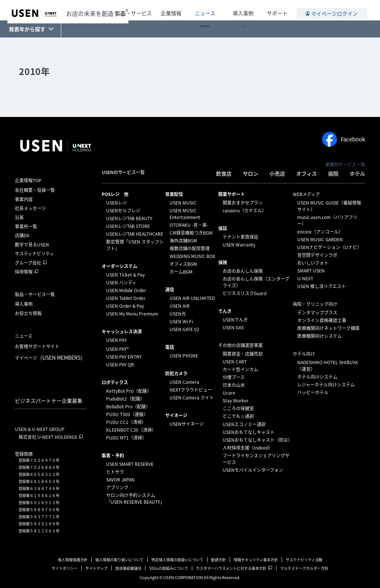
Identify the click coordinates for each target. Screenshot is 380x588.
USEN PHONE (184, 356)
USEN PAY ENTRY (124, 357)
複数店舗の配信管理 (190, 248)
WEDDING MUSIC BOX (192, 256)
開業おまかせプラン (243, 203)
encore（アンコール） (320, 232)
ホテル (357, 173)
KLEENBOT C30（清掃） (131, 430)
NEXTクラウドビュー (191, 390)
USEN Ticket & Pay (125, 275)
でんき (225, 311)
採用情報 (24, 272)
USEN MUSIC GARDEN (320, 239)
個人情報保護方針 (73, 560)
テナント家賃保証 (240, 237)
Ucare (229, 393)
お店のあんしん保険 (243, 271)
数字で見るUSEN (32, 245)
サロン (250, 173)
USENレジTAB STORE (128, 226)
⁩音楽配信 (174, 194)
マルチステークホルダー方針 (304, 568)
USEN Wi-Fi (181, 321)
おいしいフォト (313, 263)
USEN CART (235, 362)
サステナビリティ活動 (304, 560)
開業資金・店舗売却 (243, 354)
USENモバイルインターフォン (253, 470)
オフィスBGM (183, 264)
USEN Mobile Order (126, 290)
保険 (223, 262)
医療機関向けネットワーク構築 (328, 328)
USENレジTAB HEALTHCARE (135, 234)
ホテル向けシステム (317, 377)
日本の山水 (234, 385)
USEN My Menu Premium (132, 314)
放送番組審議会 (128, 568)
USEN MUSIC (183, 203)
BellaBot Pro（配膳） (128, 406)
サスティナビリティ (35, 254)
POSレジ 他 (115, 194)
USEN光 (178, 314)
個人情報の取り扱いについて (119, 560)
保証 (223, 228)
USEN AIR (180, 306)
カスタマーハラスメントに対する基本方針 (231, 568)
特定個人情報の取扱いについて (177, 560)
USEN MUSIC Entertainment (185, 214)
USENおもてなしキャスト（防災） (258, 440)
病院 (333, 173)
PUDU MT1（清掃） (126, 438)
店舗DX (22, 235)
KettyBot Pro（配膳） (129, 391)
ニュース (218, 10)
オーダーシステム (119, 266)
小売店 (277, 173)
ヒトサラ (115, 472)
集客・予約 (113, 455)
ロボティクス (115, 382)
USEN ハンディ (121, 282)
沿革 (19, 218)
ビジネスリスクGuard (245, 293)
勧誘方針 (219, 560)
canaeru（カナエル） (245, 210)
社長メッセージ (30, 208)
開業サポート (232, 194)
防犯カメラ (176, 373)
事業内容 (24, 199)
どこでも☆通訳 (238, 416)
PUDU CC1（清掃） (126, 422)
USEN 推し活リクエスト (322, 286)
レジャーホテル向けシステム (326, 385)
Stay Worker (236, 401)
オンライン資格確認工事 (322, 320)
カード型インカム (240, 369)
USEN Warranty (239, 245)
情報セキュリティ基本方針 (256, 560)
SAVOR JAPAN (120, 480)
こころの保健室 (238, 408)
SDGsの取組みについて (169, 568)
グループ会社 (28, 263)
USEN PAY (116, 340)
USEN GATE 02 (184, 329)
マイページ (50, 357)
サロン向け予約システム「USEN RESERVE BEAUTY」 (135, 499)
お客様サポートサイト (37, 346)
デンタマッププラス (317, 313)
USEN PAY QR (120, 365)
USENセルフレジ (123, 210)
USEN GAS (233, 327)
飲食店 (224, 173)
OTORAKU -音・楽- (189, 225)
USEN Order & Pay (125, 306)
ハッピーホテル (313, 392)
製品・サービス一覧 (35, 294)
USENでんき (235, 320)
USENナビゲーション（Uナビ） (329, 247)
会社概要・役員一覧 (35, 190)
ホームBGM (181, 272)
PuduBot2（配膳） (125, 399)
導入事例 (248, 10)
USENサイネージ (187, 424)
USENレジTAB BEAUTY (129, 218)
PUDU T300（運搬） (127, 414)
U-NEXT (305, 278)
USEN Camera (184, 382)
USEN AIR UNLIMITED (192, 298)
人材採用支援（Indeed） (248, 448)
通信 (170, 290)
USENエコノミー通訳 (244, 424)
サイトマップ (96, 568)
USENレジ (117, 203)
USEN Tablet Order (126, 298)
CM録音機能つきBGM (191, 233)
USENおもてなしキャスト (249, 432)
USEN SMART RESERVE (130, 464)
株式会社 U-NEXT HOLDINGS (48, 437)
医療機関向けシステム (320, 336)
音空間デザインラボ (317, 255)
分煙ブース (234, 377)
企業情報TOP (28, 180)
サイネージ (176, 415)
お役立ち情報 (28, 313)
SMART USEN (311, 271)
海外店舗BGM (183, 241)
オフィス (307, 173)
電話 (170, 347)
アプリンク (117, 487)
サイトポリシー (65, 568)
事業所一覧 (26, 226)
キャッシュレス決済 (122, 331)
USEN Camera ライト (192, 398)
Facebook (344, 139)
